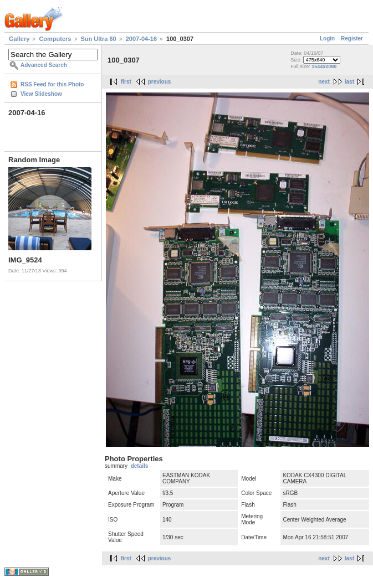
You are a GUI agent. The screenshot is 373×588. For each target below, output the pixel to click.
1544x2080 (324, 66)
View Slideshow (41, 94)
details (140, 466)
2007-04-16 (141, 39)
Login (327, 38)
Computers (55, 39)
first (126, 82)
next (324, 82)
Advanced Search (44, 65)
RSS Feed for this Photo (52, 84)
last (349, 82)
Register (352, 38)
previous (160, 82)
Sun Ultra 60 (99, 39)
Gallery (19, 39)
